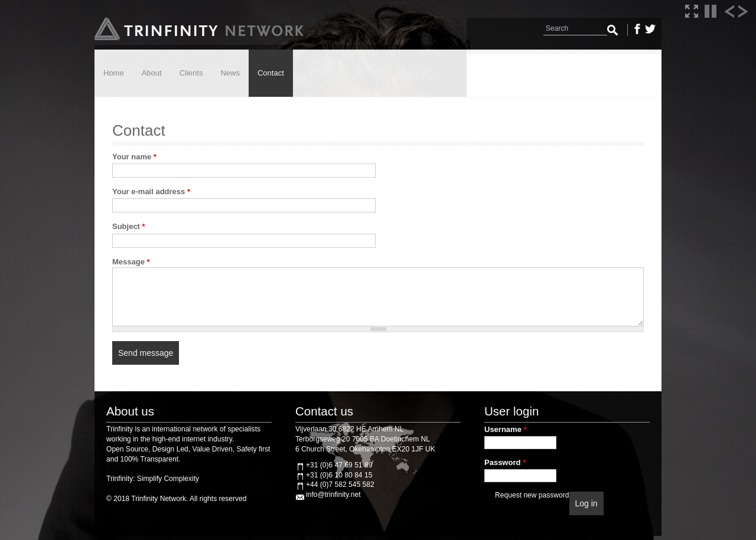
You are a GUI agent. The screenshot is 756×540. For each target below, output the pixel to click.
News (230, 73)
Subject (129, 226)
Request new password (532, 495)
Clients (191, 73)
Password (505, 462)
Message (131, 262)
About (152, 73)
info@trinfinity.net (333, 495)
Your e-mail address (151, 192)
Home (114, 73)
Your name (134, 157)
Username (506, 429)
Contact (271, 73)
